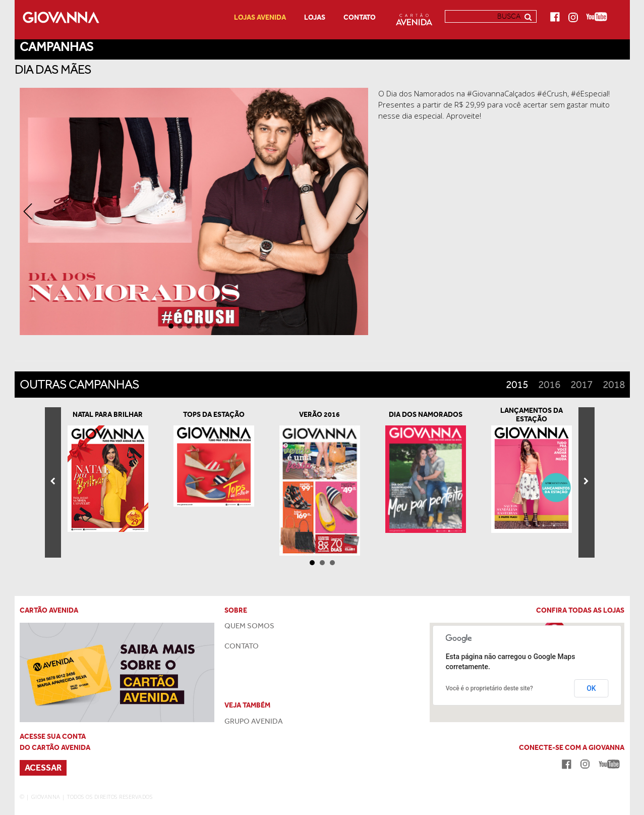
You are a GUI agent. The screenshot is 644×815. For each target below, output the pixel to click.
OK (591, 688)
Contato (360, 17)
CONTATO (242, 646)
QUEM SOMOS (249, 626)
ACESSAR (43, 768)
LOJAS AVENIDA (260, 17)
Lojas (315, 17)
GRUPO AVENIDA (254, 721)
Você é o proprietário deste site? (489, 688)
